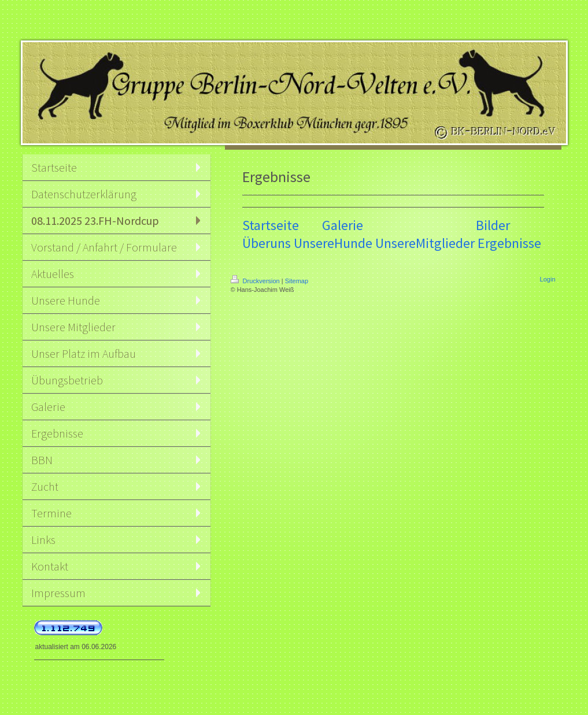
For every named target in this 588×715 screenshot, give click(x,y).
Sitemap (297, 281)
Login (548, 279)
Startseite (271, 225)
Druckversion (256, 281)
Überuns (267, 243)
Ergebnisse (509, 243)
